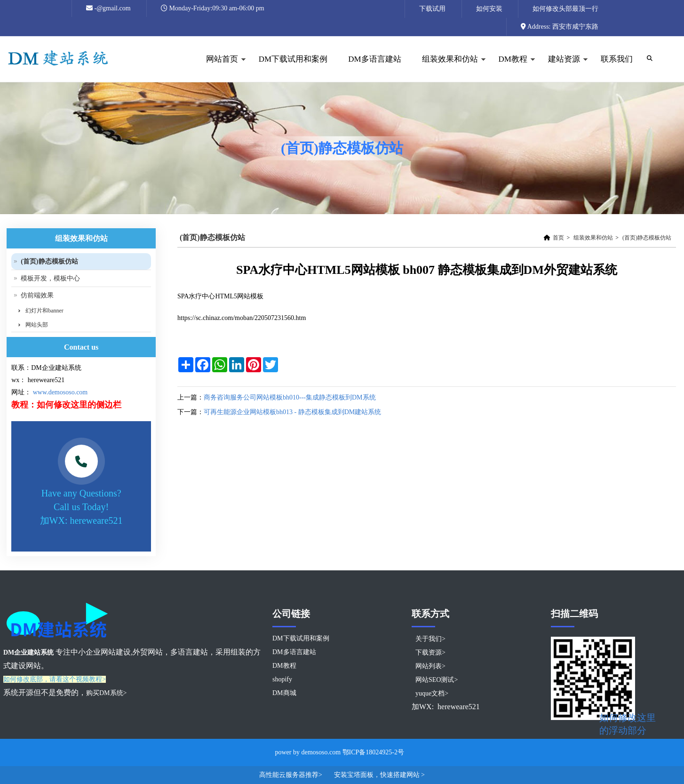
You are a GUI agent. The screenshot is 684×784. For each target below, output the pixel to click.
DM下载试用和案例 (293, 59)
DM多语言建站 (374, 59)
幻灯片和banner (44, 311)
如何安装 (489, 9)
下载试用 (432, 9)
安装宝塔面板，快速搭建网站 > (379, 775)
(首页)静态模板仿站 (647, 238)
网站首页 (221, 68)
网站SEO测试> (437, 680)
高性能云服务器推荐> (291, 775)
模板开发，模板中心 (50, 278)
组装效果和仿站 (449, 68)
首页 (558, 238)
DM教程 (512, 68)
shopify (282, 679)
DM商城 (284, 693)
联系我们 (617, 59)
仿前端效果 (37, 295)
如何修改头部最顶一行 (565, 9)
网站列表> (430, 666)
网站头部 (37, 325)
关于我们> (430, 639)
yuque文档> (432, 693)
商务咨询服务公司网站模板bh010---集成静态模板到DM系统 (290, 397)
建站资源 (563, 68)
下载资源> (430, 652)
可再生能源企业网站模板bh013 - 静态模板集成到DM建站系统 (292, 412)
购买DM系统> (106, 693)
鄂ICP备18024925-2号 (373, 752)
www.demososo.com (60, 392)
